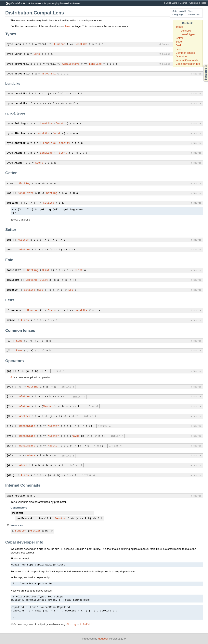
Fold (178, 45)
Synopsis (203, 65)
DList (45, 270)
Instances (17, 525)
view (10, 183)
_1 (8, 341)
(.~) (10, 397)
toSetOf (12, 290)
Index (204, 3)
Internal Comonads (187, 60)
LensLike (186, 31)
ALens (19, 153)
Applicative (71, 64)
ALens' (19, 163)
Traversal (22, 64)
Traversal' (23, 74)
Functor (60, 44)
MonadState (26, 193)
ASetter (20, 143)
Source (184, 3)
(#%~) (11, 475)
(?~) (10, 407)
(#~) (10, 465)
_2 (8, 351)
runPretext (25, 518)
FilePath (86, 624)
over (10, 250)
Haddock (103, 639)
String (71, 624)
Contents (194, 3)
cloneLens (14, 311)
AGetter (20, 133)
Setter (179, 42)
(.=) (10, 426)
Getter (179, 38)
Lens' (19, 54)
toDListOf (14, 270)
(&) (9, 371)
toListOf (13, 280)
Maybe (47, 407)
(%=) (10, 446)
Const (60, 124)
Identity (64, 143)
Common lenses (185, 53)
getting (12, 203)
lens (68, 26)
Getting (20, 124)
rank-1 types (188, 34)
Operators (182, 56)
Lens (179, 49)
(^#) (10, 456)
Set (41, 290)
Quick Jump (171, 3)
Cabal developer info (188, 64)
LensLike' (22, 104)
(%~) (10, 416)
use (9, 193)
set (9, 240)
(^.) (10, 387)
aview (11, 320)
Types (179, 27)
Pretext (61, 153)
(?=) (10, 436)
